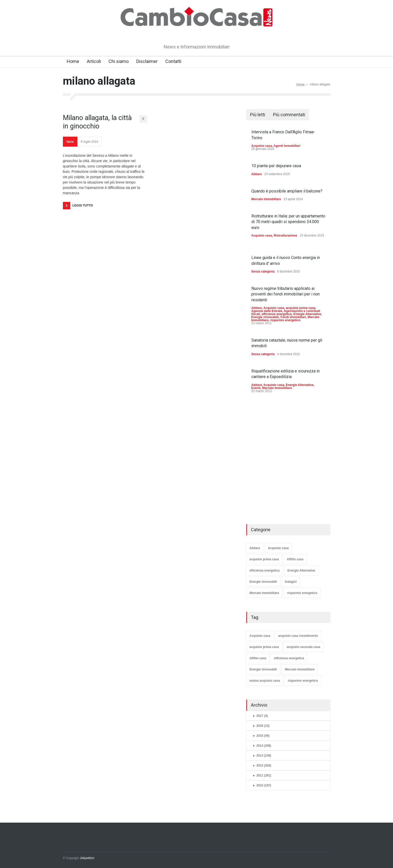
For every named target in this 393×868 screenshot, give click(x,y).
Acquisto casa (262, 146)
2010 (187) (262, 785)
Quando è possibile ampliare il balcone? (287, 191)
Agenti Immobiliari (287, 146)
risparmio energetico (285, 320)
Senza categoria (263, 271)
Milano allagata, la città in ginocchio (97, 122)
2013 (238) (262, 756)
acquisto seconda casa (303, 647)
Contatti (173, 61)
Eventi (256, 388)
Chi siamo (119, 61)
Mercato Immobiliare (266, 199)
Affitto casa (295, 559)
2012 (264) (262, 766)
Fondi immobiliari (293, 317)
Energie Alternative (307, 314)
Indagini (291, 582)
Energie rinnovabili (265, 317)
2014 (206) (262, 746)
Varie (70, 142)
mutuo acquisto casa (265, 681)
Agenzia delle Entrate (267, 311)
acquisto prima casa (300, 308)
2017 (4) (260, 716)
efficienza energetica (277, 314)
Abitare (257, 174)
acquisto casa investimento (298, 636)
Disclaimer (147, 61)
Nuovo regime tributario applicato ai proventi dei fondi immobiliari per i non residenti (286, 294)
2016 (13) (261, 726)
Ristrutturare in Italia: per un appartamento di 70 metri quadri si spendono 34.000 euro (288, 222)
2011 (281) (262, 775)
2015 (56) (261, 736)
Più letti (258, 115)
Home (73, 61)
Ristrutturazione (286, 236)
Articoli (94, 61)
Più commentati (289, 115)
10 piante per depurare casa (276, 166)
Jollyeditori (87, 858)
